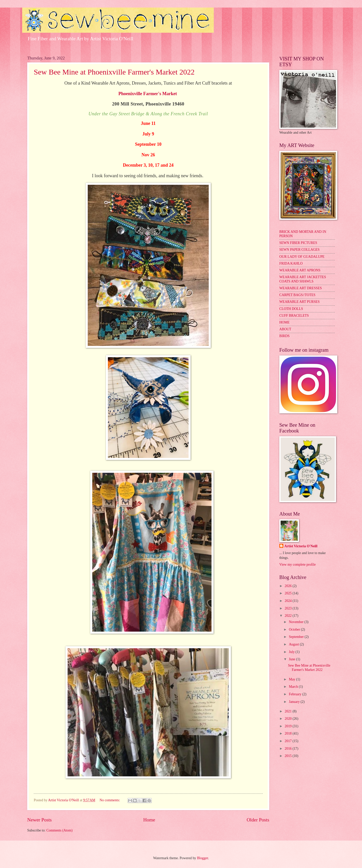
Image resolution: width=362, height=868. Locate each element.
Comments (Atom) (59, 830)
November (297, 622)
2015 (289, 756)
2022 (289, 616)
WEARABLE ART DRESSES (300, 288)
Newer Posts (39, 820)
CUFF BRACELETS (294, 316)
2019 (289, 726)
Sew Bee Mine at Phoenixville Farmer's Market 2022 (114, 72)
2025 (289, 593)
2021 (289, 711)
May (293, 679)
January (295, 702)
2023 (289, 608)
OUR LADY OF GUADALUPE (302, 257)
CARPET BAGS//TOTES (297, 295)
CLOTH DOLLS (291, 309)
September (297, 637)
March (294, 687)
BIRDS (284, 336)
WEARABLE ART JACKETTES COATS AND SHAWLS (303, 279)
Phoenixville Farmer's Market (148, 94)
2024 (289, 601)
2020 (289, 719)
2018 (289, 733)
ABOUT (285, 329)
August (294, 644)
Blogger (202, 858)
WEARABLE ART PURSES (299, 302)
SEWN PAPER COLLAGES (299, 250)
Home (149, 820)
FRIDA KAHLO (291, 263)
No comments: (110, 800)
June (293, 659)
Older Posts (258, 820)
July (292, 652)
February (296, 694)
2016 (289, 749)
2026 (289, 586)
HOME (284, 322)
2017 (289, 741)
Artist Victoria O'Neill (301, 546)
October (295, 629)
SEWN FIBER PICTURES (298, 243)
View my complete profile (297, 565)
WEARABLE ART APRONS (300, 270)
